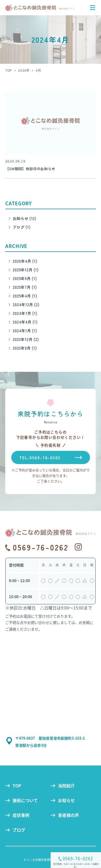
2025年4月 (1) (25, 296)
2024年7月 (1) (25, 313)
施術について (25, 800)
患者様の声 (68, 815)
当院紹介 (66, 786)
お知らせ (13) (24, 218)
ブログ (19, 830)
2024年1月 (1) (25, 331)
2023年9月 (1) (25, 348)
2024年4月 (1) (25, 322)
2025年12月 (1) (26, 270)
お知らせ (66, 800)
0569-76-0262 (78, 858)
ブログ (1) (22, 227)
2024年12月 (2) (26, 304)
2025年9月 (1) (25, 278)
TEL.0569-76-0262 (40, 457)
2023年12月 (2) (26, 339)
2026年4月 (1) (25, 261)
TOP (17, 786)
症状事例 (21, 815)
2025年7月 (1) (25, 287)
